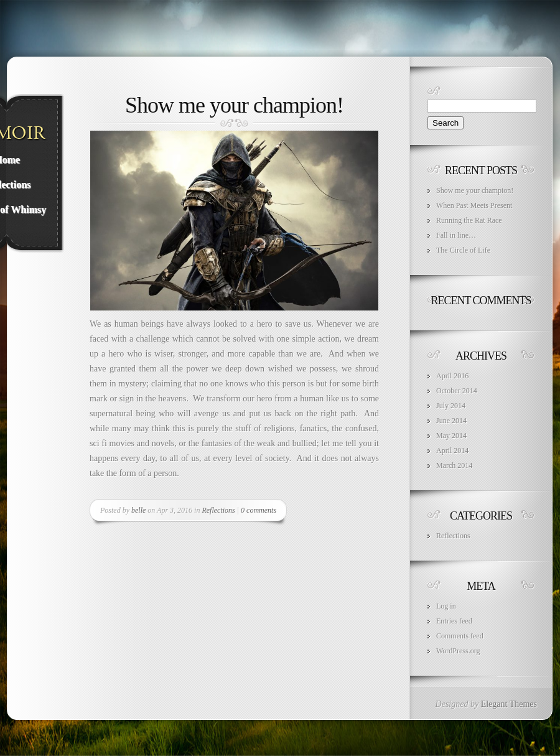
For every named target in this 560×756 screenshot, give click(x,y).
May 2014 (451, 436)
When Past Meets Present (474, 205)
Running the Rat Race (469, 220)
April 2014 (452, 450)
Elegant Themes (509, 704)
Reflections (218, 510)
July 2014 (451, 406)
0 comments (259, 510)
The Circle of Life (463, 250)
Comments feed (460, 636)
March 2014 (454, 465)
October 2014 (457, 391)
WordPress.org (458, 651)
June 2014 (451, 421)
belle (138, 510)
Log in (446, 606)
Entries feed (454, 621)
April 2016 (452, 376)
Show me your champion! (234, 105)
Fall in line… (456, 235)
